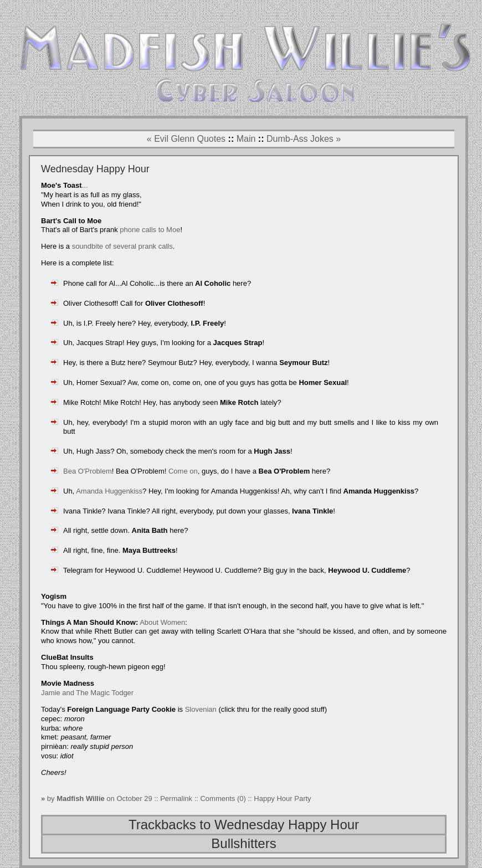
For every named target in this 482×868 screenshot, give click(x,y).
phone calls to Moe (150, 230)
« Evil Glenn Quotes (186, 139)
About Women (162, 622)
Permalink (177, 798)
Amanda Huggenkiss (109, 491)
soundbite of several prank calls (122, 246)
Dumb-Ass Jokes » (304, 139)
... (85, 185)
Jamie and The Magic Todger (87, 693)
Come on (183, 471)
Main (246, 139)
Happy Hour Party (282, 798)
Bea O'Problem (88, 471)
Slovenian (201, 709)
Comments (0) (223, 798)
